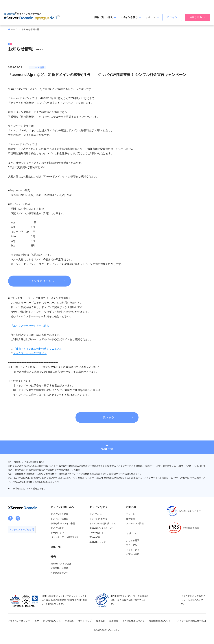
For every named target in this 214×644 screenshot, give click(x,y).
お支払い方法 (133, 554)
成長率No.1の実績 (59, 568)
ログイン (172, 17)
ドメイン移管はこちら (40, 281)
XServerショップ (98, 542)
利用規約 (70, 621)
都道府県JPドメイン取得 (63, 524)
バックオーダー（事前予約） (65, 537)
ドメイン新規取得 (59, 514)
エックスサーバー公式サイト (30, 353)
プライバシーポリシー (19, 621)
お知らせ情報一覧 (30, 29)
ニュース (130, 514)
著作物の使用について (133, 621)
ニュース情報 (37, 67)
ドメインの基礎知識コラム (103, 524)
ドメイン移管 (57, 528)
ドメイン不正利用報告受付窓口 (191, 621)
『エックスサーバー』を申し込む (30, 326)
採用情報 (114, 621)
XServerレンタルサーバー (102, 528)
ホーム (13, 29)
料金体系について (59, 573)
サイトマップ (85, 621)
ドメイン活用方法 (98, 519)
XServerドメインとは (61, 564)
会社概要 (100, 621)
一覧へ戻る (107, 417)
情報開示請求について (160, 621)
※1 (16, 13)
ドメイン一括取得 (59, 519)
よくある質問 (133, 541)
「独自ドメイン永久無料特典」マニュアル (38, 349)
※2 (59, 16)
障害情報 (130, 519)
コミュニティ (133, 550)
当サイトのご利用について (48, 621)
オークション (57, 533)
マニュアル (132, 545)
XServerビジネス (98, 533)
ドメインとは (96, 514)
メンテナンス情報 (135, 524)
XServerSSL (95, 537)
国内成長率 (46, 18)
